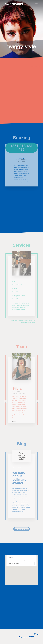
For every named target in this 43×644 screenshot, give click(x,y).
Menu (37, 4)
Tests (21, 160)
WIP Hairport (35, 637)
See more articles (21, 529)
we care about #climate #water (19, 479)
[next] (37, 403)
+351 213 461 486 (21, 150)
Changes (21, 163)
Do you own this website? (14, 564)
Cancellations (21, 161)
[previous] (6, 403)
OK (32, 564)
